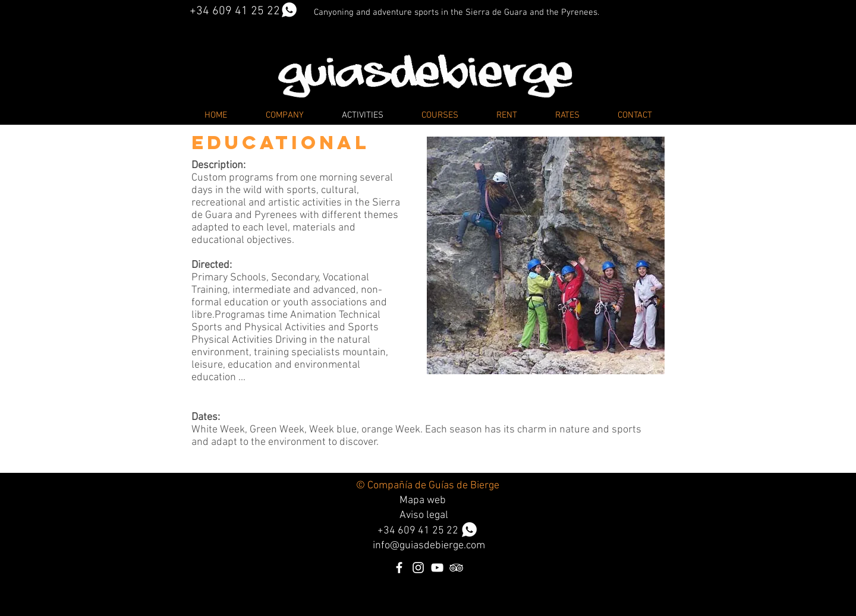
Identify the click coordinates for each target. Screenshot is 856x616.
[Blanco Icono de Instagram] (418, 568)
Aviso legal (424, 515)
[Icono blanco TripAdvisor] (456, 568)
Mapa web (423, 500)
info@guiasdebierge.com (429, 546)
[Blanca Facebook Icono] (399, 568)
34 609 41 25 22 (430, 531)
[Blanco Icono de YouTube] (437, 568)
